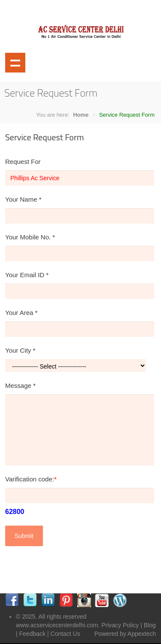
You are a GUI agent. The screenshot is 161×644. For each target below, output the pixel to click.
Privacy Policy (120, 625)
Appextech (142, 634)
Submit (24, 536)
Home (81, 115)
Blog (150, 625)
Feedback (32, 634)
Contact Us (65, 634)
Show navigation (15, 63)
